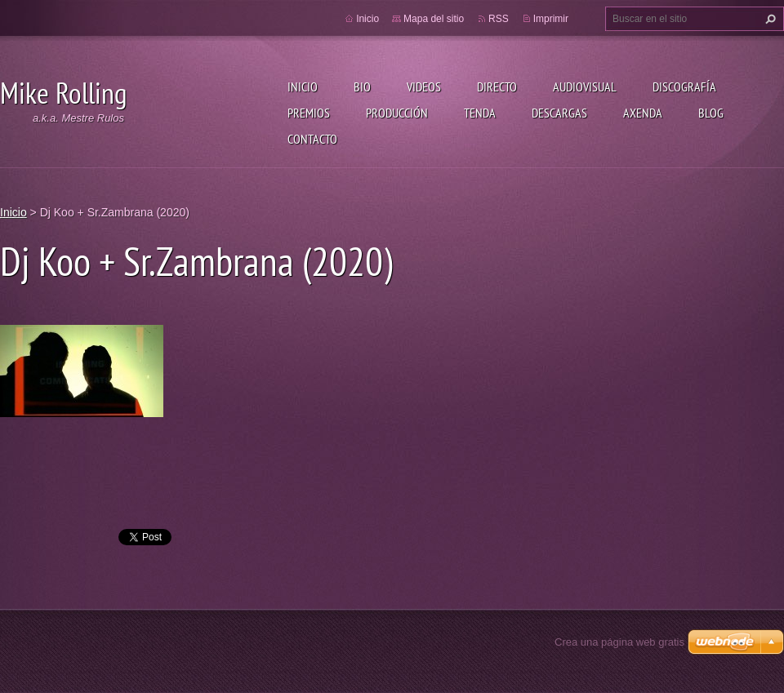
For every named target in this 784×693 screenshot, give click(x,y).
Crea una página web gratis (619, 642)
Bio (362, 87)
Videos (424, 87)
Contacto (312, 139)
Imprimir (551, 19)
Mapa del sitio (434, 19)
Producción (397, 113)
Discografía (684, 87)
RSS (499, 19)
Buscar (768, 19)
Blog (711, 113)
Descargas (559, 113)
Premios (309, 113)
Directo (497, 87)
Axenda (643, 113)
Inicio (303, 87)
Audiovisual (585, 87)
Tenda (480, 113)
